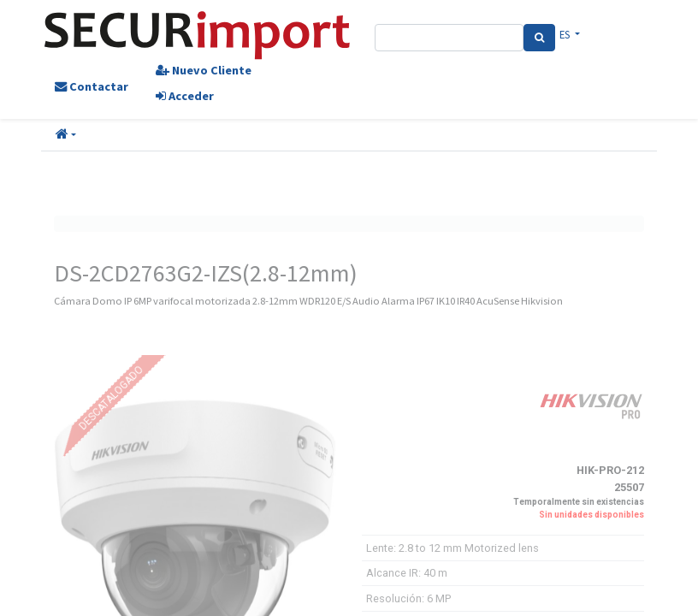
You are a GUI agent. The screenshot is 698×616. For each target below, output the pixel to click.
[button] (66, 135)
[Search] (539, 38)
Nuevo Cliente (204, 70)
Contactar (92, 86)
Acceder (185, 96)
